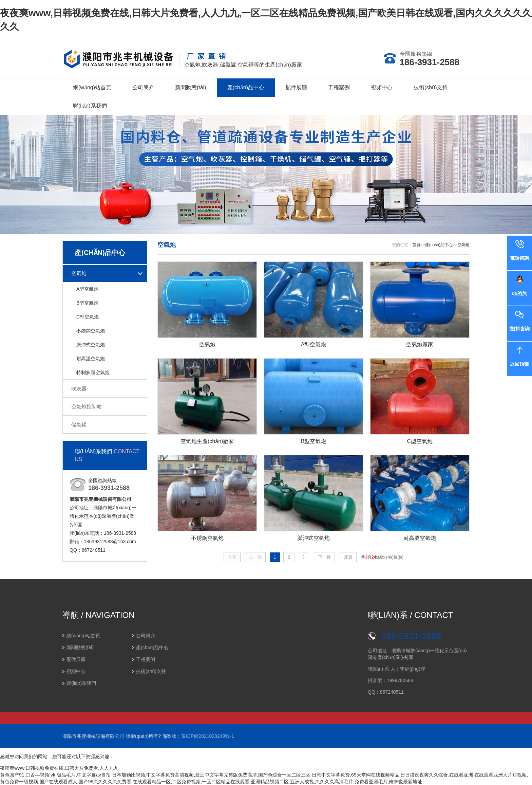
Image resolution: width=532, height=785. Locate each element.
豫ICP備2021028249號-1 (208, 736)
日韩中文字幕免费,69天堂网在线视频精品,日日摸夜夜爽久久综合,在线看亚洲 (392, 775)
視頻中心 (382, 87)
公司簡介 (143, 87)
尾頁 (348, 557)
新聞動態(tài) (191, 87)
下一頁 (324, 557)
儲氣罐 (79, 425)
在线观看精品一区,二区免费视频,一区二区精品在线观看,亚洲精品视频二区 (211, 782)
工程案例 (339, 87)
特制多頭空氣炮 (93, 372)
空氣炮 (79, 273)
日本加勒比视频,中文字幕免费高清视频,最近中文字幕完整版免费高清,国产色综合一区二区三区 (211, 775)
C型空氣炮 (88, 317)
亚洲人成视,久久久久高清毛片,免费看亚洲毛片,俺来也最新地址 (356, 782)
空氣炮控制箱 (87, 407)
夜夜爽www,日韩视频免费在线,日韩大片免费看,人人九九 (59, 768)
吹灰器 (79, 389)
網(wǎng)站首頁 (92, 87)
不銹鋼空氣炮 (91, 331)
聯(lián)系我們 (90, 106)
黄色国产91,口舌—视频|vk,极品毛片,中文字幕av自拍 (55, 775)
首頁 (416, 245)
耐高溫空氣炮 (91, 359)
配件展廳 (296, 87)
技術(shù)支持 (431, 87)
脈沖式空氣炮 (91, 345)
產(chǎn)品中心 (246, 87)
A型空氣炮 (87, 289)
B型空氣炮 (87, 303)
